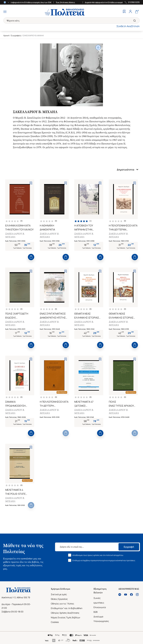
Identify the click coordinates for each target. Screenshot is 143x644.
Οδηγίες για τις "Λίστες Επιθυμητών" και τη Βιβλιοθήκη (67, 608)
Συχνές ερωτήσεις (99, 603)
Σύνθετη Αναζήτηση (128, 26)
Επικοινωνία (100, 610)
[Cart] (137, 12)
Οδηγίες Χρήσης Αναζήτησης (65, 615)
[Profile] (130, 12)
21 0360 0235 (134, 2)
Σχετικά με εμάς (59, 597)
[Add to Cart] (31, 258)
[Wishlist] (124, 12)
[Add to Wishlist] (31, 183)
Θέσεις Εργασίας (59, 602)
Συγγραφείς (16, 36)
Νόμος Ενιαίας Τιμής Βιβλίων (65, 620)
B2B (96, 615)
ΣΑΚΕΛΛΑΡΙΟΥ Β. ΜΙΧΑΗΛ (15, 236)
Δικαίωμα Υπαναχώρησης (101, 621)
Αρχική (6, 36)
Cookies (55, 625)
